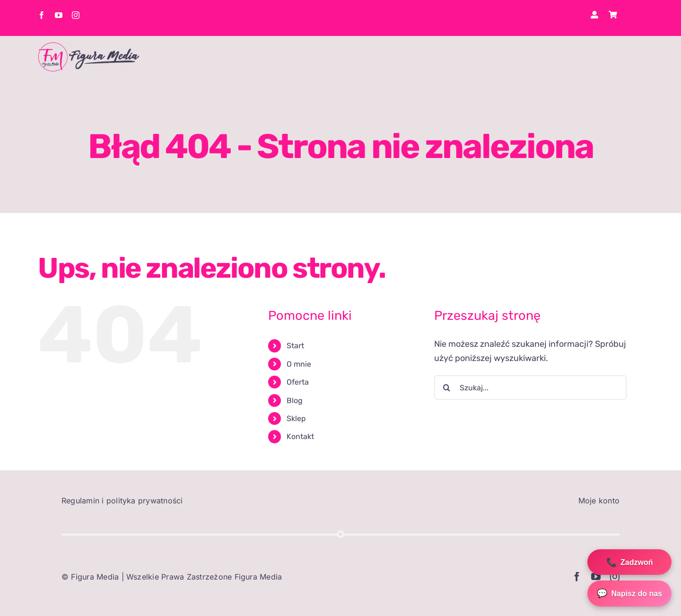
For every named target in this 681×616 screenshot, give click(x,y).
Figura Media (95, 577)
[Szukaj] (446, 387)
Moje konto (599, 501)
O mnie (299, 364)
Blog (295, 400)
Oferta (298, 382)
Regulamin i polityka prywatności (122, 501)
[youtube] (59, 15)
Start (295, 346)
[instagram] (76, 15)
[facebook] (42, 15)
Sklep (296, 418)
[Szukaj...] (530, 387)
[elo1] (89, 46)
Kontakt (300, 436)
